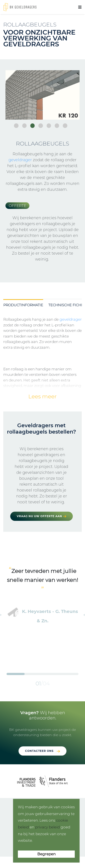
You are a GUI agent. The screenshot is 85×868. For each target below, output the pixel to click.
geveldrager (20, 160)
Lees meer (42, 396)
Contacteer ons (39, 751)
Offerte (17, 206)
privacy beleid (47, 827)
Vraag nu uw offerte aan (42, 516)
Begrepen (46, 854)
